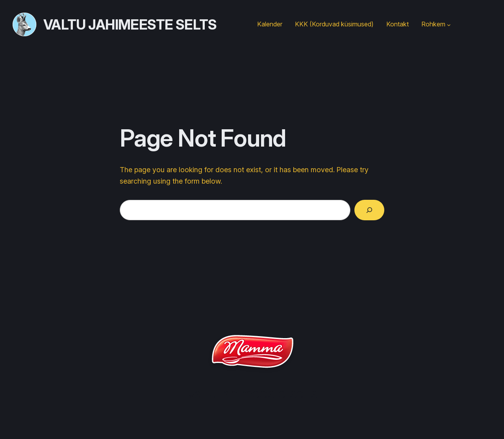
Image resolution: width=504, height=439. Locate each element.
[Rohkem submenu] (449, 24)
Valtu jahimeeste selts (130, 24)
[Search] (369, 210)
